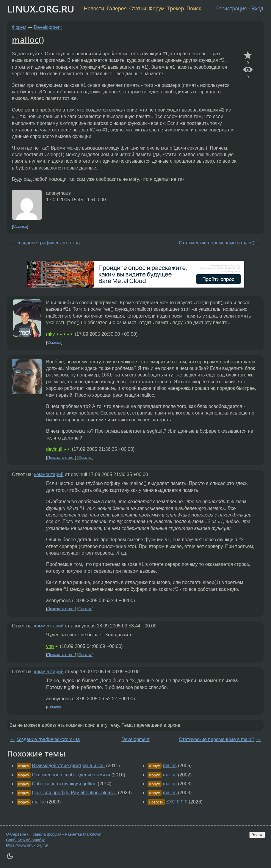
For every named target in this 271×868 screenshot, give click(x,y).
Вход (257, 9)
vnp (50, 646)
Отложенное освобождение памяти (71, 775)
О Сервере (16, 834)
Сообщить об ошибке (26, 840)
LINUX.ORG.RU (41, 9)
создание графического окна (48, 243)
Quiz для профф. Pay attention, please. (74, 793)
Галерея (117, 9)
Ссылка (20, 226)
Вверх (257, 835)
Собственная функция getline (64, 784)
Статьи (138, 9)
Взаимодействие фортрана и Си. (68, 766)
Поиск (194, 9)
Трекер (176, 9)
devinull (54, 449)
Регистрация (232, 9)
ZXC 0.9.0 (177, 802)
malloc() (28, 40)
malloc (39, 802)
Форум (157, 9)
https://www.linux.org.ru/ (27, 845)
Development (48, 27)
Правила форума (46, 834)
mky (50, 334)
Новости (94, 9)
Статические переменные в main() (217, 243)
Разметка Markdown (83, 834)
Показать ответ (61, 457)
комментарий (49, 474)
